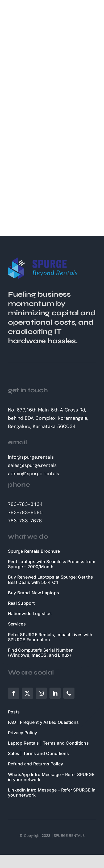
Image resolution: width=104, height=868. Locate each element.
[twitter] (27, 693)
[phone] (69, 693)
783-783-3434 (25, 504)
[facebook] (14, 693)
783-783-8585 (25, 512)
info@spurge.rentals (31, 457)
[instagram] (41, 693)
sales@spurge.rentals (32, 465)
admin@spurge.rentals (34, 474)
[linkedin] (55, 693)
